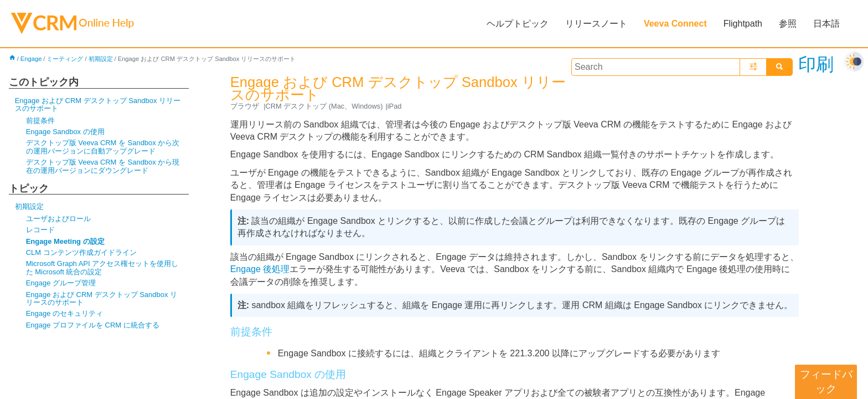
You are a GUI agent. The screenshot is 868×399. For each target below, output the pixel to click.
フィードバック (826, 382)
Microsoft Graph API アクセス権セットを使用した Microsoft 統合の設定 (102, 267)
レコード (40, 230)
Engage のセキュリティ (64, 313)
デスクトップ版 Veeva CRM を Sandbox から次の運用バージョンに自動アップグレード (103, 147)
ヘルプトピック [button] (518, 24)
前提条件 (40, 121)
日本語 (826, 24)
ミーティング (65, 59)
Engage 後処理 (260, 269)
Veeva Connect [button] (675, 24)
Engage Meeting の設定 (65, 241)
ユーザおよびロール (58, 219)
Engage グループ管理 (61, 283)
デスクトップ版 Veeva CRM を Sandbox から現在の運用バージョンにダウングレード (103, 166)
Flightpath (743, 24)
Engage (31, 59)
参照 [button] (788, 24)
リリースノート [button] (596, 24)
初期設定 (101, 59)
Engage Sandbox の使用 (65, 132)
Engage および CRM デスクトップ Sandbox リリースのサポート (98, 104)
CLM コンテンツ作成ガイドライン (81, 252)
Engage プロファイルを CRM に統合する (93, 325)
